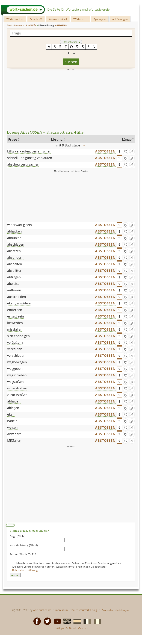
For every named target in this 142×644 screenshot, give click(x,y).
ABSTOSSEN (105, 151)
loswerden (15, 323)
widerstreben (17, 388)
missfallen (15, 329)
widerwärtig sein (20, 225)
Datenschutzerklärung (25, 570)
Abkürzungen (120, 19)
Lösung (57, 139)
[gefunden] (126, 152)
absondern (15, 257)
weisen (12, 427)
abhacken (14, 231)
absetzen (14, 251)
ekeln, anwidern (19, 303)
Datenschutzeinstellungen (115, 610)
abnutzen (14, 238)
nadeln (12, 421)
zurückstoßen (17, 395)
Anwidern (14, 434)
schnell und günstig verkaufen (30, 158)
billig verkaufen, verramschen (29, 151)
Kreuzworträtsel (58, 19)
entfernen (15, 310)
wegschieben (17, 375)
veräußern (15, 342)
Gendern (83, 628)
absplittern (15, 270)
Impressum (61, 610)
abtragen (14, 277)
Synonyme (100, 19)
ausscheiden (17, 297)
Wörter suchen (15, 19)
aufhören (14, 290)
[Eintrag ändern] (132, 152)
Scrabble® (36, 19)
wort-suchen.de (42, 610)
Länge (127, 139)
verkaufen (15, 349)
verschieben (16, 355)
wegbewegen (17, 362)
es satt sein (16, 316)
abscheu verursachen (23, 164)
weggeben (15, 369)
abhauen (14, 401)
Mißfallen (14, 440)
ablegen (13, 408)
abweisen (14, 284)
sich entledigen (18, 336)
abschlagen (16, 244)
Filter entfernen (71, 42)
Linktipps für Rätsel (65, 628)
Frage (13, 139)
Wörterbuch (80, 19)
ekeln (11, 414)
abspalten (15, 264)
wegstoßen (15, 382)
